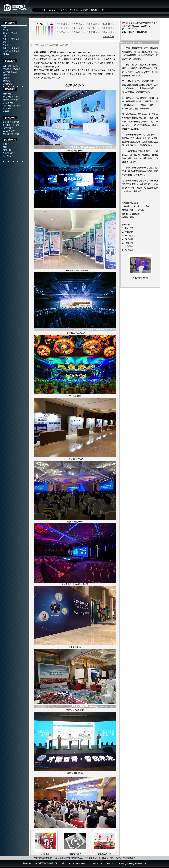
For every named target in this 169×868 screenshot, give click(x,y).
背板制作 (7, 134)
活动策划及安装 (104, 854)
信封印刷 (7, 106)
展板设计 (7, 78)
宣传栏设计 (8, 84)
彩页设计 (7, 48)
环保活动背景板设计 (43, 858)
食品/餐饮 (78, 32)
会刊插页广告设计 (11, 66)
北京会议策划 (60, 858)
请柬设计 (15, 51)
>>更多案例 (108, 37)
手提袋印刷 (8, 103)
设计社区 (106, 10)
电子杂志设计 (9, 156)
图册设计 (15, 48)
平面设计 (10, 23)
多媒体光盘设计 (10, 153)
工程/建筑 (93, 32)
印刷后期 (10, 89)
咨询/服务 (108, 28)
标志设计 (7, 33)
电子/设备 (78, 28)
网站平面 (7, 150)
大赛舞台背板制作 (140, 278)
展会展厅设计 (75, 854)
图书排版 (7, 100)
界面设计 (7, 144)
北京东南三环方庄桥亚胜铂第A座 (141, 23)
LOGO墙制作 (9, 131)
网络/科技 (108, 24)
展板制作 (7, 122)
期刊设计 (7, 54)
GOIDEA (52, 10)
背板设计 (7, 81)
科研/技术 (63, 32)
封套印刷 (15, 100)
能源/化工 (63, 28)
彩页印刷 (7, 97)
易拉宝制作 (8, 128)
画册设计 (7, 27)
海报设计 (15, 39)
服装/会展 (108, 32)
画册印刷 (7, 94)
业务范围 (63, 10)
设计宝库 (84, 10)
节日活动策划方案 (75, 858)
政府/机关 (63, 24)
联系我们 (95, 10)
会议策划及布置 (10, 72)
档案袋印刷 (16, 106)
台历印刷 (7, 108)
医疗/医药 (93, 28)
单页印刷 (15, 97)
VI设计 (14, 33)
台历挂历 (7, 51)
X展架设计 (18, 69)
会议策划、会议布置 (59, 45)
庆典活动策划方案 (93, 858)
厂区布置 (15, 125)
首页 (44, 10)
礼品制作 (7, 111)
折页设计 (7, 39)
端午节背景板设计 (127, 858)
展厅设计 (7, 75)
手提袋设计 (8, 45)
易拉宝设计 (8, 69)
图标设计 (7, 147)
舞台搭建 (15, 134)
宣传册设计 (8, 30)
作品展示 (74, 10)
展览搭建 (15, 122)
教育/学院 (93, 24)
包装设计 (7, 36)
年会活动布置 (75, 396)
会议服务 (7, 125)
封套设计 (7, 42)
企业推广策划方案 (110, 858)
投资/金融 (78, 24)
